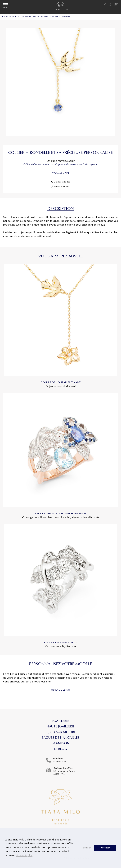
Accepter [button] (105, 848)
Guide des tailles (61, 182)
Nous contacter (60, 187)
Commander (60, 174)
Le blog (61, 749)
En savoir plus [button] (24, 856)
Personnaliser (60, 691)
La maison (61, 743)
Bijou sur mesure (60, 732)
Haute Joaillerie (61, 727)
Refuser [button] (87, 848)
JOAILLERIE (7, 17)
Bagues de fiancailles (60, 738)
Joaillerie (61, 721)
